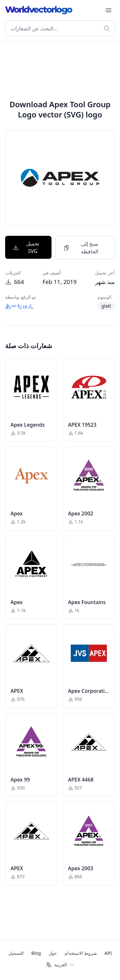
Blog (36, 953)
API (108, 953)
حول (53, 953)
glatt (106, 306)
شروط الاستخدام (81, 953)
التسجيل (16, 953)
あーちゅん (20, 306)
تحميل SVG (26, 247)
